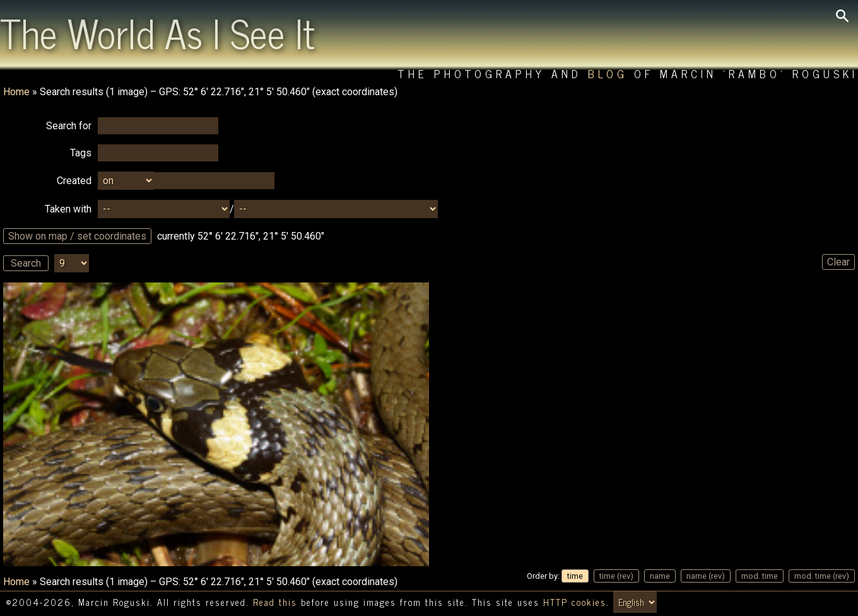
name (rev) (706, 576)
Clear (838, 262)
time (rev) (616, 576)
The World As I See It (157, 32)
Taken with (68, 209)
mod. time (760, 576)
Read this (275, 602)
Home (16, 92)
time (575, 576)
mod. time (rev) (822, 576)
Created (74, 181)
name (660, 576)
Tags (81, 153)
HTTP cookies (575, 602)
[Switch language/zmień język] (635, 602)
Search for (69, 126)
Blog (608, 73)
